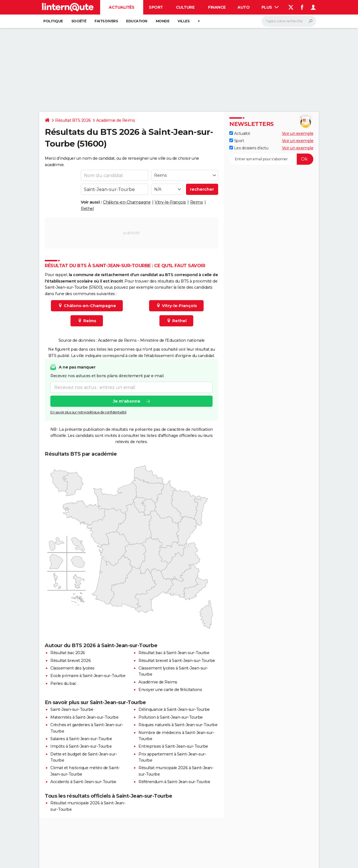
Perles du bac (63, 683)
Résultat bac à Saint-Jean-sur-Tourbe (174, 653)
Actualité (240, 133)
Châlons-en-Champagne (127, 202)
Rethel (87, 209)
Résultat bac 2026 (68, 653)
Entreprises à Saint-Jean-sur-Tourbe (173, 746)
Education (137, 21)
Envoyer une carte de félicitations (170, 690)
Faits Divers (106, 21)
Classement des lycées (72, 668)
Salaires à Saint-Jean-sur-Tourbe (81, 739)
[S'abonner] (271, 159)
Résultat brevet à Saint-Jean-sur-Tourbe (177, 661)
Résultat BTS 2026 (73, 120)
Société (79, 21)
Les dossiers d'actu (249, 148)
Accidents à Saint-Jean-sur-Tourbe (83, 782)
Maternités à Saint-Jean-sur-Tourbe (84, 717)
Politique (53, 21)
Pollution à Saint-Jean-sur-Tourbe (171, 717)
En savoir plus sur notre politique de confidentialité (88, 412)
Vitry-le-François (170, 202)
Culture (185, 7)
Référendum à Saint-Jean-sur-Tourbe (174, 782)
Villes (183, 21)
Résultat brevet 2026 (70, 661)
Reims (197, 202)
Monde (163, 21)
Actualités (122, 7)
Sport (156, 7)
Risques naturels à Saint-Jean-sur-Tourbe (178, 725)
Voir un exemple (298, 133)
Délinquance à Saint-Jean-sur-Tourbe (174, 709)
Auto (243, 7)
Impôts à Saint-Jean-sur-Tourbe (81, 746)
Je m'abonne (127, 401)
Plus (270, 7)
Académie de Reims (116, 120)
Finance (217, 7)
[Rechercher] (289, 21)
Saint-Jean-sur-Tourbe (72, 709)
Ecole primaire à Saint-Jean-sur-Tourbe (88, 676)
